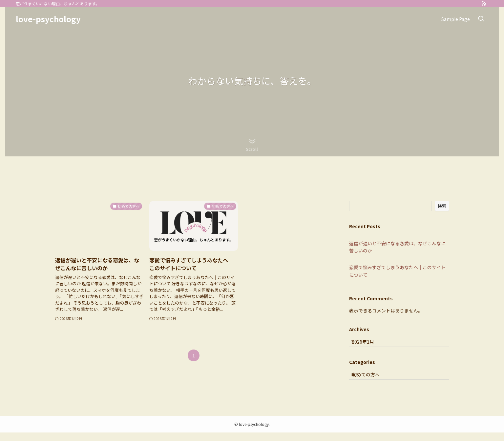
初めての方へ (371, 381)
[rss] (484, 4)
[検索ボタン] (481, 19)
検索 (442, 206)
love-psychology (48, 19)
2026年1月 (367, 344)
